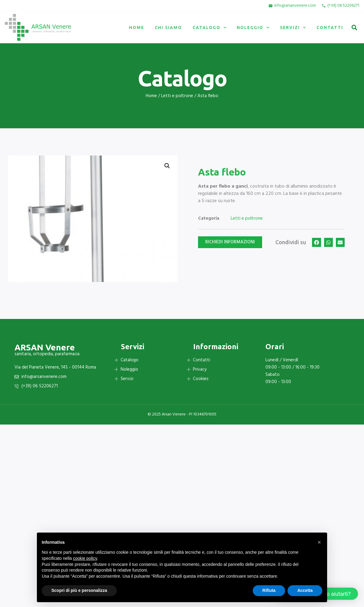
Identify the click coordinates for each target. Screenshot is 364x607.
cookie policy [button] (85, 558)
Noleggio (253, 28)
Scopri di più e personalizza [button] (79, 590)
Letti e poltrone (177, 96)
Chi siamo (168, 28)
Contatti (330, 28)
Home (137, 28)
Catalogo (210, 28)
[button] (354, 27)
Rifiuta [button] (269, 590)
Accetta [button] (305, 590)
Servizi (293, 28)
